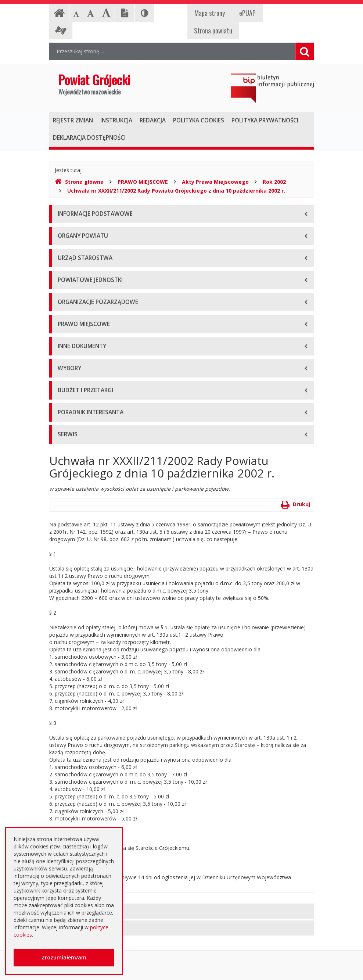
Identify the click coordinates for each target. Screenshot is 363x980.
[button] (181, 911)
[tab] (181, 911)
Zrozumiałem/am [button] (64, 957)
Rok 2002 (274, 182)
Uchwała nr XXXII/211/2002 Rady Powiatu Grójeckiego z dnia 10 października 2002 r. (176, 191)
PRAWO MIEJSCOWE (143, 182)
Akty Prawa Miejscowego (215, 182)
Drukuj (296, 504)
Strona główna (79, 182)
